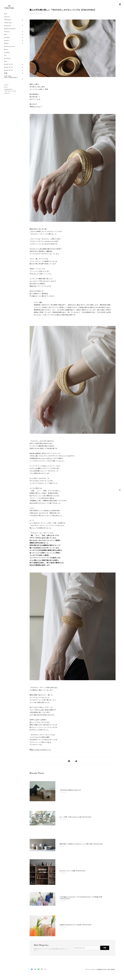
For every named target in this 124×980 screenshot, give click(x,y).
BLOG (6, 87)
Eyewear (7, 38)
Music (6, 49)
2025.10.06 (63, 819)
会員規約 (113, 969)
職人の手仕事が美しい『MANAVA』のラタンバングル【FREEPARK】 (63, 10)
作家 (6, 73)
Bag (6, 35)
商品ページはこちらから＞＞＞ (40, 750)
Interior (7, 17)
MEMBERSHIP (8, 89)
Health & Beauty (10, 29)
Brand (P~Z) (9, 70)
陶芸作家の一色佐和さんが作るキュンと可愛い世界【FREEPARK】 (82, 844)
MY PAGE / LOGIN (11, 91)
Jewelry (7, 41)
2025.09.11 (63, 846)
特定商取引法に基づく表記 (103, 969)
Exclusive (8, 58)
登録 (105, 948)
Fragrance (8, 26)
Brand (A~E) (9, 64)
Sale (6, 61)
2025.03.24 (63, 927)
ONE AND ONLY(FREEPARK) (11, 77)
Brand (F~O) (9, 67)
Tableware (8, 20)
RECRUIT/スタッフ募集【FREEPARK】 (73, 871)
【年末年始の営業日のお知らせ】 (70, 790)
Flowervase (8, 23)
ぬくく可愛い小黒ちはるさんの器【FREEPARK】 (76, 817)
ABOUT (6, 85)
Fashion (7, 32)
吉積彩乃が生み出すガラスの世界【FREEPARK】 (76, 925)
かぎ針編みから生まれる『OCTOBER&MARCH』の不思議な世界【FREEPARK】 (81, 898)
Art (5, 55)
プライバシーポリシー (91, 969)
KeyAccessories (10, 46)
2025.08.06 (63, 873)
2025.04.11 (63, 901)
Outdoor (7, 52)
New (6, 14)
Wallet (7, 43)
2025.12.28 (63, 792)
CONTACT (7, 93)
